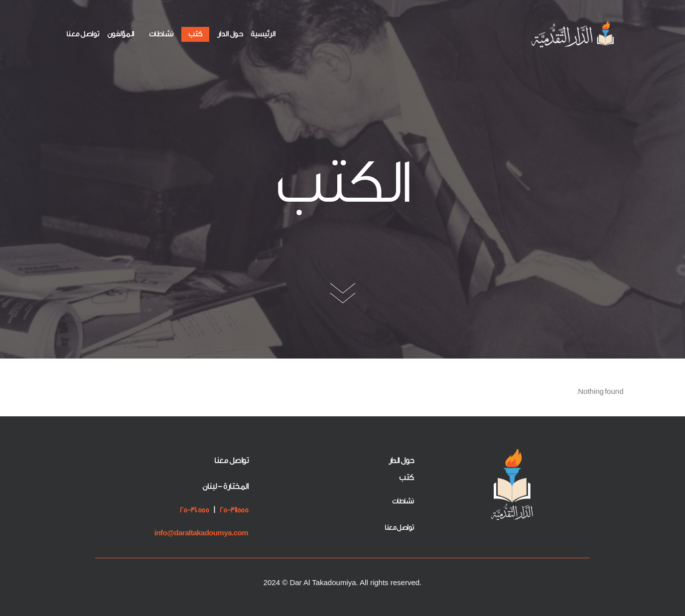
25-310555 (194, 510)
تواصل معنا (83, 34)
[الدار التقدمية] (574, 34)
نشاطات (161, 34)
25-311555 (234, 510)
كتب (195, 34)
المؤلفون (121, 34)
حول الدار (230, 34)
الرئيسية (263, 34)
